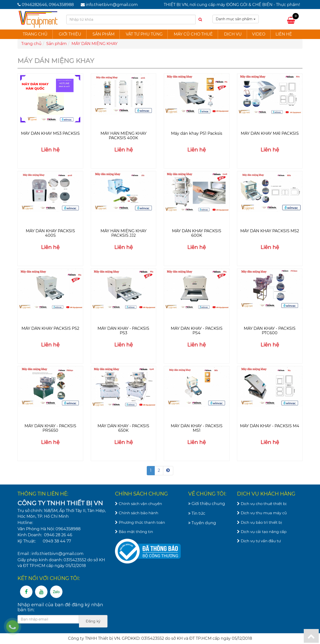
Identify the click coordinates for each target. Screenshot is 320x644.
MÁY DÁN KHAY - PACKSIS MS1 (197, 428)
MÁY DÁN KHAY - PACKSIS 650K (123, 428)
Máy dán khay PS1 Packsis (197, 133)
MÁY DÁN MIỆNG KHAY (94, 44)
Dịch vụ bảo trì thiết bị (259, 522)
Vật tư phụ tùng (144, 34)
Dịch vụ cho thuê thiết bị (262, 504)
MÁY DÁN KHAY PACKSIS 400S (50, 233)
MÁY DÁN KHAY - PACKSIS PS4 (197, 331)
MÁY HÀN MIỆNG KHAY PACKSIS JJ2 (123, 233)
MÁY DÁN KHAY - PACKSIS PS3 (123, 331)
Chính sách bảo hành (137, 513)
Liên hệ (284, 34)
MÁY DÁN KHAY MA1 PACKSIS (270, 133)
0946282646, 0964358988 (48, 5)
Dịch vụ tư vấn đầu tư (259, 541)
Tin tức (197, 513)
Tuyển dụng (202, 523)
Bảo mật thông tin (134, 532)
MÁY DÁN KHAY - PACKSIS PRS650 (50, 428)
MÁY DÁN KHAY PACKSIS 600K (197, 233)
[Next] (168, 471)
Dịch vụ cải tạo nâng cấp (262, 532)
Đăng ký (93, 621)
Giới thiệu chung (207, 504)
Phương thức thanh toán (140, 522)
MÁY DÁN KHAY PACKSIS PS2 (50, 328)
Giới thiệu (70, 34)
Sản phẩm (103, 34)
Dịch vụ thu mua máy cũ (262, 513)
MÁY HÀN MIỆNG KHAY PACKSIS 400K (123, 136)
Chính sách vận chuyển (138, 504)
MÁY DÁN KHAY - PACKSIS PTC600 (270, 331)
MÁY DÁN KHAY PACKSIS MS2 (270, 231)
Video (259, 34)
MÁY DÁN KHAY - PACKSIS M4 (270, 426)
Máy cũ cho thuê (193, 34)
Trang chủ (35, 34)
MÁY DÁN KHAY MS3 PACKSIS (50, 133)
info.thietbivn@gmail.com (112, 5)
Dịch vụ (233, 34)
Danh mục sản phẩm (236, 19)
